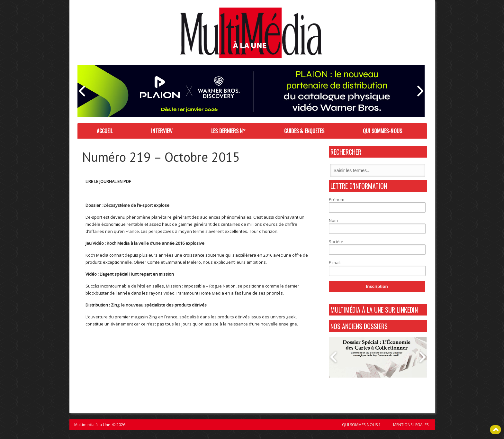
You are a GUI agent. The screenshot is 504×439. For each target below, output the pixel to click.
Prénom (337, 199)
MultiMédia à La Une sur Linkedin (374, 310)
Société (336, 242)
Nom (333, 220)
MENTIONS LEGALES (411, 425)
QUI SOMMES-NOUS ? (361, 425)
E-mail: (335, 262)
